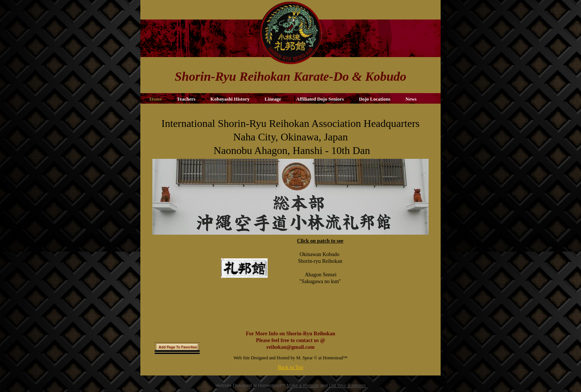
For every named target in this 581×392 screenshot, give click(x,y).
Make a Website (303, 386)
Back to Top (290, 367)
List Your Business (348, 386)
